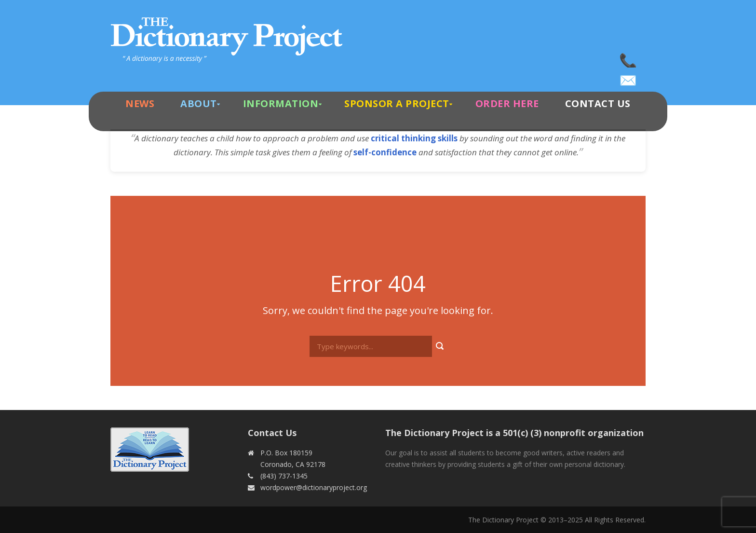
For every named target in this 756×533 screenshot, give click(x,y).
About (199, 103)
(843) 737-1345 (629, 58)
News (140, 103)
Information (281, 103)
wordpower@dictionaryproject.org (629, 77)
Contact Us (598, 103)
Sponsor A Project (397, 103)
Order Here (507, 103)
